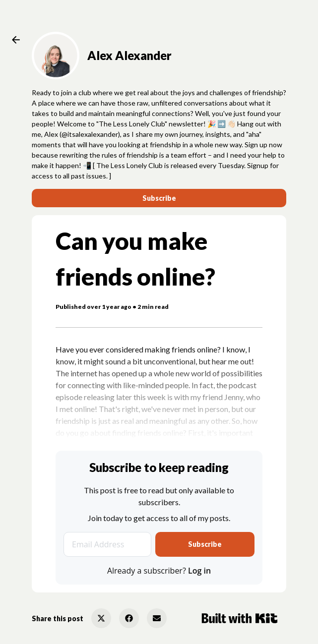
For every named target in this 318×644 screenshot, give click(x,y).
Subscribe (159, 198)
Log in (199, 571)
